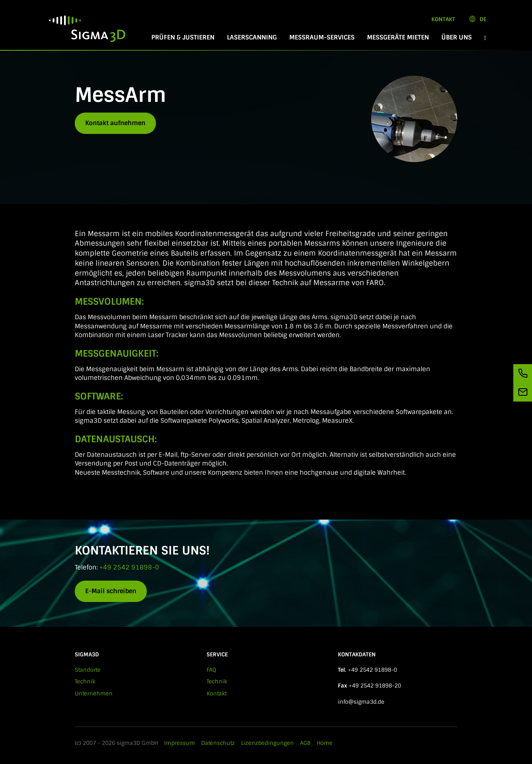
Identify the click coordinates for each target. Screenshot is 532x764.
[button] (485, 38)
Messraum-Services (322, 37)
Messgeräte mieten (398, 37)
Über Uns (457, 37)
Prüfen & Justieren (183, 37)
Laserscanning (252, 37)
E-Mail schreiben (111, 591)
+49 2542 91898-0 (129, 567)
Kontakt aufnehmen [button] (115, 123)
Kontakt (443, 19)
